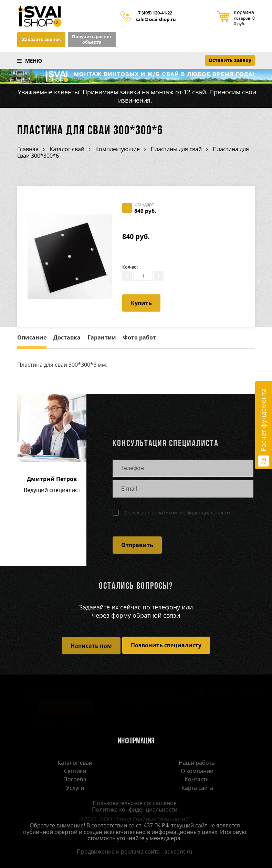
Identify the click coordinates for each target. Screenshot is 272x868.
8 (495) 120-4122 (56, 693)
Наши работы (197, 763)
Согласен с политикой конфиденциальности (175, 513)
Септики (75, 772)
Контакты (197, 780)
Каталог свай (75, 763)
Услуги (75, 788)
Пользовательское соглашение (132, 804)
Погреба (75, 780)
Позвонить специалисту (166, 645)
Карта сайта (197, 788)
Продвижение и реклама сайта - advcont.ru (132, 852)
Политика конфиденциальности (132, 810)
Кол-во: (130, 267)
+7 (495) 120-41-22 (154, 13)
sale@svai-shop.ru (156, 20)
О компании (197, 772)
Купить (141, 303)
